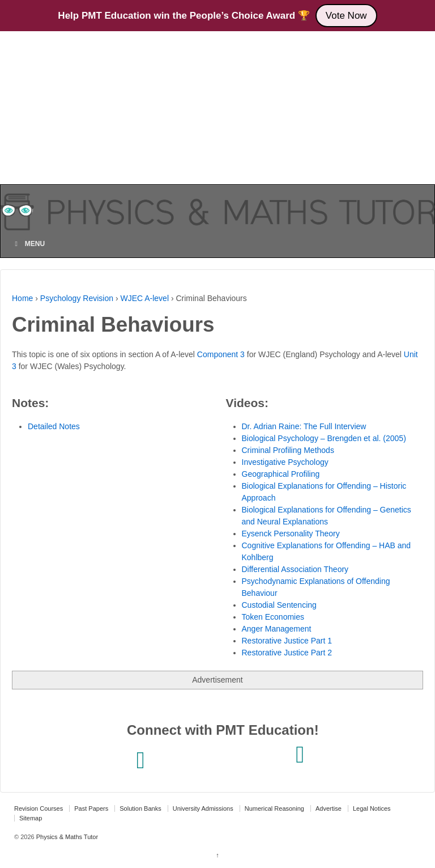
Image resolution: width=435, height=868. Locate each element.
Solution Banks (140, 808)
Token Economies (273, 617)
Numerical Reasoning (274, 808)
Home (22, 298)
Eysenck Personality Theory (291, 533)
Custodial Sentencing (279, 605)
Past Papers (91, 808)
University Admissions (203, 808)
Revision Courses (39, 808)
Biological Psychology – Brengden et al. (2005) (324, 438)
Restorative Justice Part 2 (287, 653)
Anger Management (277, 629)
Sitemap (31, 818)
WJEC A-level (144, 298)
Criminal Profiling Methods (288, 450)
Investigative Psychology (285, 462)
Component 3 (221, 354)
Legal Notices (372, 808)
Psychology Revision (77, 298)
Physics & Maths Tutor (66, 837)
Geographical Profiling (281, 474)
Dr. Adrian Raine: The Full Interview (304, 426)
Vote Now (346, 16)
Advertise (329, 808)
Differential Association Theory (295, 569)
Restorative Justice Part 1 (287, 641)
